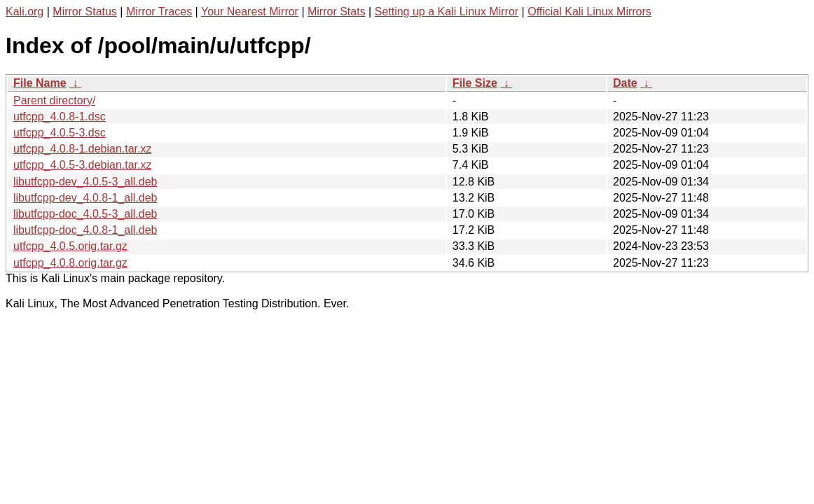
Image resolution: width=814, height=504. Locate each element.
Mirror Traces (159, 12)
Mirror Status (85, 12)
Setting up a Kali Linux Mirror (447, 12)
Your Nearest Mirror (250, 12)
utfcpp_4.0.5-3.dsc (60, 133)
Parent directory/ (54, 100)
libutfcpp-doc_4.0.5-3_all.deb (85, 214)
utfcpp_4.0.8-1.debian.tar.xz (82, 149)
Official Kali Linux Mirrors (589, 12)
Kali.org (25, 12)
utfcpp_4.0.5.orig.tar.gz (70, 246)
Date (625, 83)
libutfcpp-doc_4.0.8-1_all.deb (85, 230)
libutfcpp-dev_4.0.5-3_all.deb (85, 182)
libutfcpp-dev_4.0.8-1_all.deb (85, 198)
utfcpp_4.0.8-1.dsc (60, 117)
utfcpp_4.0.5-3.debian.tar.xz (82, 165)
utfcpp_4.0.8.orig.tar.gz (70, 263)
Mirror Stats (337, 12)
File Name (40, 83)
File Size (475, 83)
